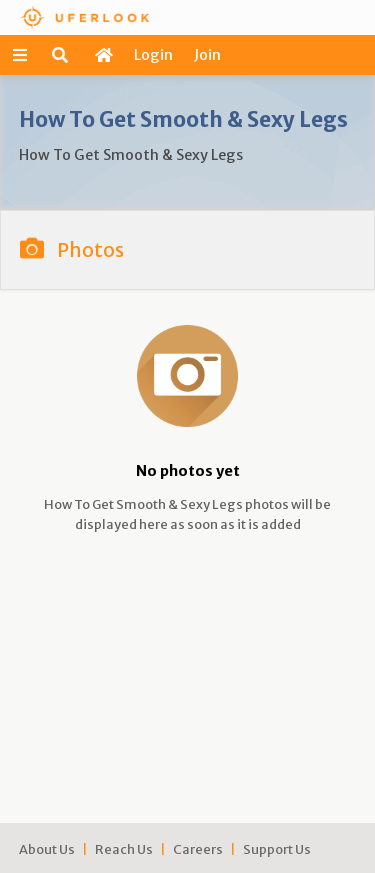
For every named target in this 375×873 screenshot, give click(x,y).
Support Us (277, 849)
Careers (198, 849)
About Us (47, 849)
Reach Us (124, 849)
